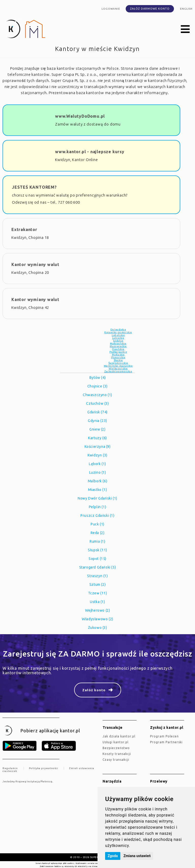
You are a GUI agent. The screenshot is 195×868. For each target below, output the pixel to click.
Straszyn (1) (97, 576)
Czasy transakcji (116, 760)
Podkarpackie (118, 352)
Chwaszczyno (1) (97, 395)
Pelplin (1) (98, 507)
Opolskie (118, 349)
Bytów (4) (97, 378)
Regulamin (10, 768)
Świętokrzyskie (118, 363)
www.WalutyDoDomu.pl (80, 116)
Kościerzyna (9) (98, 447)
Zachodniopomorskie (118, 371)
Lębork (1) (97, 464)
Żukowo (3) (98, 628)
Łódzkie (118, 341)
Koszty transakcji (117, 754)
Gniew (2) (97, 429)
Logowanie (111, 9)
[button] (185, 29)
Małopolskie (118, 343)
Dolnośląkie (118, 330)
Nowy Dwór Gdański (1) (97, 498)
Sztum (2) (97, 584)
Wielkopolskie (118, 369)
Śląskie (118, 360)
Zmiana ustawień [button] (137, 856)
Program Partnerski (166, 742)
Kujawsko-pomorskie (118, 332)
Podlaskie (118, 355)
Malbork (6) (98, 481)
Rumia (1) (97, 541)
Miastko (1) (98, 490)
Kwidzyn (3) (97, 455)
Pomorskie (118, 357)
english (186, 9)
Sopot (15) (97, 559)
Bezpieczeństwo (116, 748)
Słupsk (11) (97, 550)
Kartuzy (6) (97, 438)
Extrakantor (24, 229)
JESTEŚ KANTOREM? (34, 187)
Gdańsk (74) (97, 412)
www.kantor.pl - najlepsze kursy (90, 152)
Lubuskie (118, 338)
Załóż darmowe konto (150, 9)
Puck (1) (97, 524)
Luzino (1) (98, 472)
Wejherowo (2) (98, 610)
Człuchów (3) (97, 403)
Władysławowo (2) (97, 619)
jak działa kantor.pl (119, 736)
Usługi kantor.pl (116, 742)
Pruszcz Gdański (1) (97, 516)
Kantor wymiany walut (35, 264)
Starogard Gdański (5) (98, 567)
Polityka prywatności (44, 768)
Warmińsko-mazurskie (118, 366)
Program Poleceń (164, 736)
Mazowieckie (118, 346)
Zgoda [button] (113, 856)
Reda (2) (98, 533)
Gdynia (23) (97, 421)
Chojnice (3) (97, 386)
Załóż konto (94, 690)
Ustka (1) (97, 602)
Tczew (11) (98, 593)
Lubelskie (118, 335)
